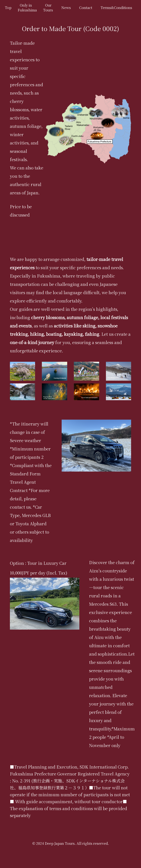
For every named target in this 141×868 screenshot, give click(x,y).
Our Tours (48, 8)
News (66, 8)
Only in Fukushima (27, 8)
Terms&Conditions (116, 8)
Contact (86, 8)
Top (8, 8)
